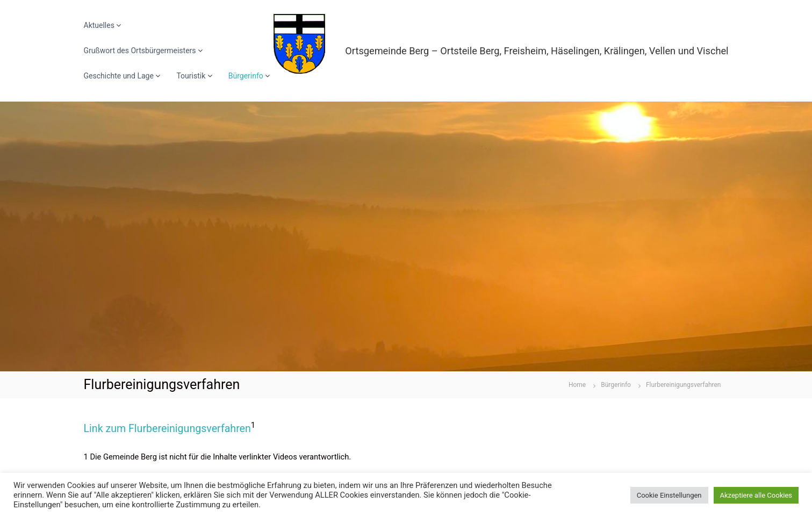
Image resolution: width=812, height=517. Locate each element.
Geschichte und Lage (119, 76)
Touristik (191, 76)
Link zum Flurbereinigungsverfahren (167, 429)
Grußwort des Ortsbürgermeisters (140, 51)
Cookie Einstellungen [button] (669, 495)
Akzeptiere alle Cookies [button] (756, 495)
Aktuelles (99, 25)
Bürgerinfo (246, 76)
